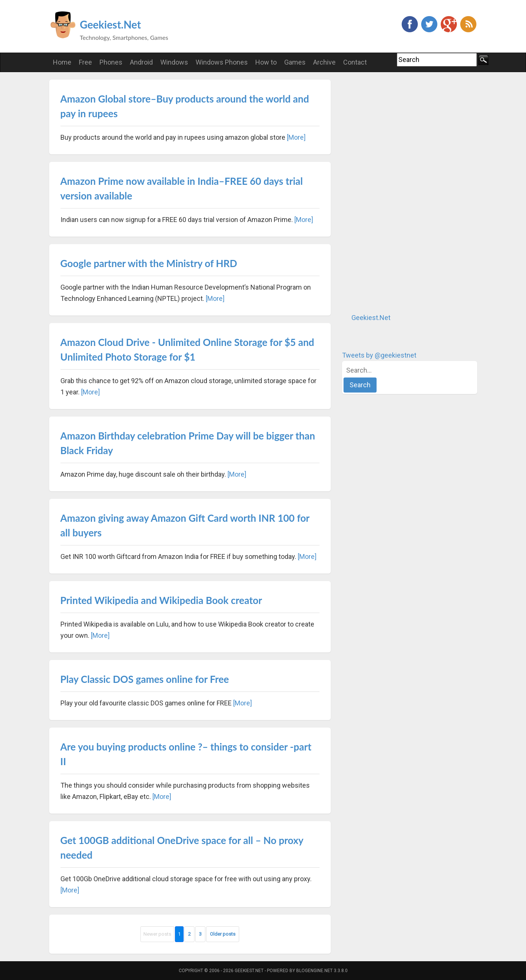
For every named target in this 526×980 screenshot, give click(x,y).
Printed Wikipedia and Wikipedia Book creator (161, 600)
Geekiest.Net (111, 24)
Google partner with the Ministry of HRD (149, 263)
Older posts (223, 934)
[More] (296, 137)
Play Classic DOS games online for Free (145, 679)
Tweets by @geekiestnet (379, 355)
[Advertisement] (398, 192)
